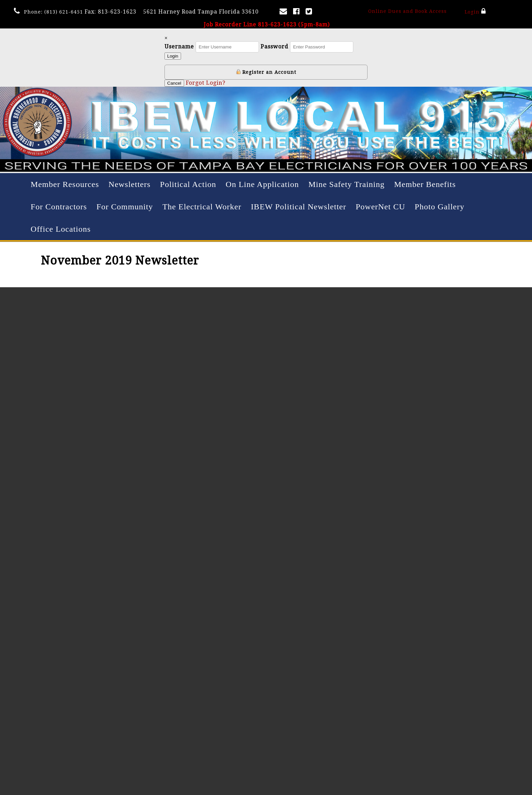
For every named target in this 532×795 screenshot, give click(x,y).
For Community (125, 207)
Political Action (188, 184)
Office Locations (61, 229)
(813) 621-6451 (64, 12)
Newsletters (130, 184)
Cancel (174, 83)
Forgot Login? (206, 83)
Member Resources (65, 184)
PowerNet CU (380, 207)
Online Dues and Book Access (407, 11)
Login (475, 11)
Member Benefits (425, 184)
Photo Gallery (439, 207)
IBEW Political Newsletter (298, 207)
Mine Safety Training (346, 184)
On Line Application (262, 184)
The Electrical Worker (202, 207)
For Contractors (59, 207)
